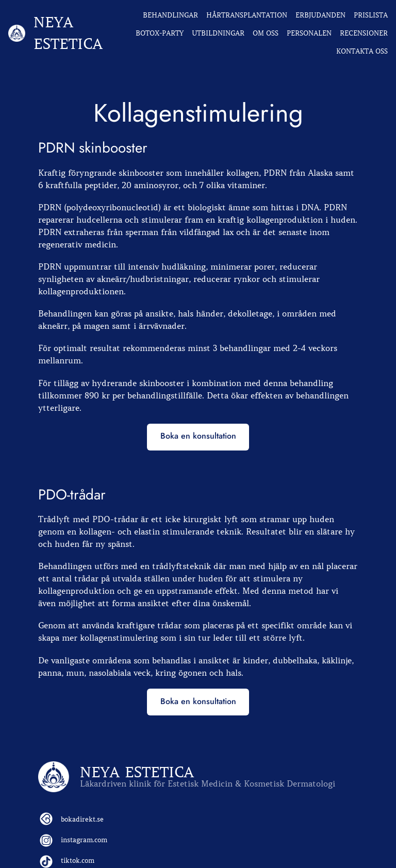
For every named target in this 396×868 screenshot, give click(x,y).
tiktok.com (78, 861)
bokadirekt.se (82, 819)
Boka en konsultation (198, 436)
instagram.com (84, 840)
